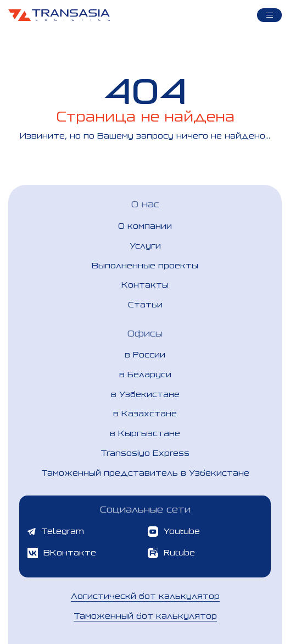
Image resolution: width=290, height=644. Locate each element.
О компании (145, 226)
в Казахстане (145, 413)
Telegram (56, 531)
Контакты (145, 285)
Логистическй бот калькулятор (145, 596)
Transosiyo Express (145, 453)
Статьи (145, 304)
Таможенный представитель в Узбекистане (145, 473)
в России (145, 354)
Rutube (171, 553)
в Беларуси (145, 374)
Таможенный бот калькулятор (145, 616)
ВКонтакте (62, 553)
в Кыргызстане (145, 433)
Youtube (174, 532)
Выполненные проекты (145, 265)
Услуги (145, 246)
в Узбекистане (145, 394)
